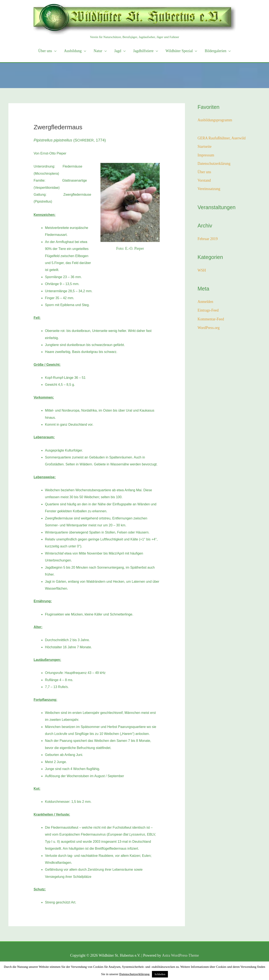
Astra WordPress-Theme (180, 955)
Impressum (206, 155)
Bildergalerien (216, 51)
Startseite (205, 147)
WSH (202, 270)
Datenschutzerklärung (214, 164)
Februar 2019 (208, 239)
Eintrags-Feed (208, 310)
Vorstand (204, 181)
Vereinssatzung (209, 189)
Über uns (45, 51)
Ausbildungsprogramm (215, 120)
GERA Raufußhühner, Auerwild (222, 138)
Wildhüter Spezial (179, 51)
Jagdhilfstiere (143, 51)
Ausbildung (73, 51)
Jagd (118, 51)
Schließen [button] (160, 974)
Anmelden (205, 302)
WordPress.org (209, 327)
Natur (98, 51)
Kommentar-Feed (211, 319)
